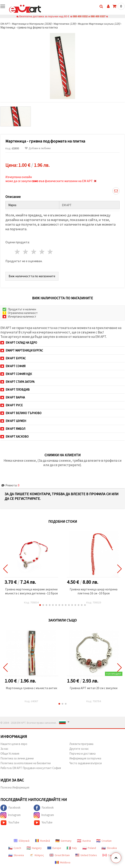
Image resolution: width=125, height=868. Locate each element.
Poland (89, 848)
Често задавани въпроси (86, 763)
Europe (54, 848)
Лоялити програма (81, 744)
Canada (110, 855)
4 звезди (42, 252)
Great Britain (60, 855)
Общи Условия (10, 753)
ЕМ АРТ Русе (12, 405)
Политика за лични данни (17, 758)
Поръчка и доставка (82, 753)
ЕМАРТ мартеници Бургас (22, 350)
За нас (4, 749)
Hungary (34, 848)
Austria (84, 841)
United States (86, 855)
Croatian (104, 841)
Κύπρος (37, 855)
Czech (15, 848)
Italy (72, 848)
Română (42, 841)
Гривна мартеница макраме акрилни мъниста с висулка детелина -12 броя (31, 591)
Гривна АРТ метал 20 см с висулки (94, 688)
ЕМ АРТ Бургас (13, 358)
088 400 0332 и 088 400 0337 (89, 16)
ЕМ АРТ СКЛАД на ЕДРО (19, 343)
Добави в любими (38, 148)
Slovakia (109, 848)
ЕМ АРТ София (13, 366)
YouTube (10, 823)
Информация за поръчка (85, 758)
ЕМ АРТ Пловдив (15, 390)
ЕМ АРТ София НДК (16, 374)
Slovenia (16, 855)
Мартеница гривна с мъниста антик (31, 688)
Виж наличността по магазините (32, 276)
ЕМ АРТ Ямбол (13, 429)
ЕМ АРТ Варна (13, 397)
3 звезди (34, 252)
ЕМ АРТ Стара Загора (17, 382)
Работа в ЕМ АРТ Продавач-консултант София (31, 768)
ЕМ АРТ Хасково (15, 437)
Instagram (11, 815)
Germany (64, 841)
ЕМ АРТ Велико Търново (21, 413)
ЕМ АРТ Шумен (13, 421)
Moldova (63, 862)
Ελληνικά (22, 841)
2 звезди (26, 252)
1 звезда (18, 252)
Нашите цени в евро (14, 744)
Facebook (10, 808)
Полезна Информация (15, 787)
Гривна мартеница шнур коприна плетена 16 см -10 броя (94, 591)
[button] (40, 605)
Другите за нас (79, 749)
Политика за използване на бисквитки (26, 763)
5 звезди (50, 252)
